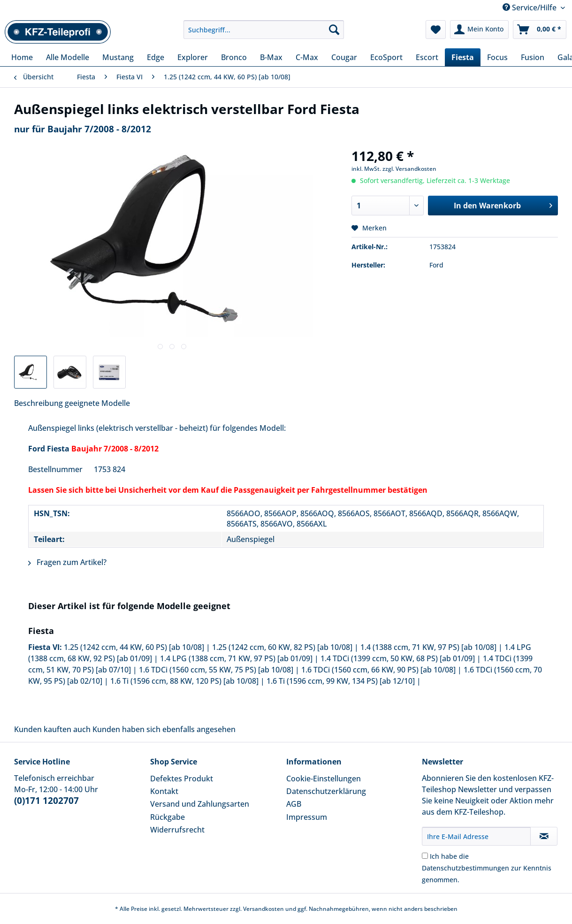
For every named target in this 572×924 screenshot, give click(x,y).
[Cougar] (344, 57)
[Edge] (156, 57)
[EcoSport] (386, 57)
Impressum (307, 817)
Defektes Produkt (182, 779)
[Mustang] (118, 57)
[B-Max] (271, 57)
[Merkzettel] (436, 30)
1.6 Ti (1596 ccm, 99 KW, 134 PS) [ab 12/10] (341, 681)
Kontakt (164, 791)
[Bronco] (234, 57)
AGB (294, 804)
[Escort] (427, 57)
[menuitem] (263, 34)
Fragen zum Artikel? (67, 562)
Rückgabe (168, 817)
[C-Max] (307, 57)
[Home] (22, 57)
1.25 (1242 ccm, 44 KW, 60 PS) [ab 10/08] (134, 647)
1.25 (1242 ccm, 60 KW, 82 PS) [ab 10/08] (282, 647)
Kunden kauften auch (52, 729)
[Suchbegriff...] (263, 30)
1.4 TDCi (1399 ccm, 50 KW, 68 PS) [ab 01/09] (398, 658)
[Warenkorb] (540, 30)
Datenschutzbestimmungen (465, 868)
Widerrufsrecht (177, 830)
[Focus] (497, 57)
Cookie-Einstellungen (324, 779)
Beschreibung (38, 403)
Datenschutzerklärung (326, 791)
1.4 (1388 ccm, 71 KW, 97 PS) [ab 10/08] (428, 647)
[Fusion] (533, 57)
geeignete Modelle (97, 403)
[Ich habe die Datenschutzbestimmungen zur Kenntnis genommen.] (425, 856)
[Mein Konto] (479, 30)
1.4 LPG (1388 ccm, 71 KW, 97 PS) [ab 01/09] (236, 658)
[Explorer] (193, 57)
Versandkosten (263, 909)
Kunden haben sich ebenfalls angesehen (164, 729)
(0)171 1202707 (46, 801)
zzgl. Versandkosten (409, 169)
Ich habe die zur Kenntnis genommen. (487, 868)
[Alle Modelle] (68, 57)
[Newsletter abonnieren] (544, 836)
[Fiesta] (463, 57)
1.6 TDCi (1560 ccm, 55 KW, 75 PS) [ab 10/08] (216, 670)
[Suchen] (334, 30)
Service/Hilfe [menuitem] (530, 8)
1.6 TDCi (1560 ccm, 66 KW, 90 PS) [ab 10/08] (378, 670)
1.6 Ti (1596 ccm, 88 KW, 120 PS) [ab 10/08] (184, 681)
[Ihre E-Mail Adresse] (476, 836)
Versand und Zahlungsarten (200, 804)
